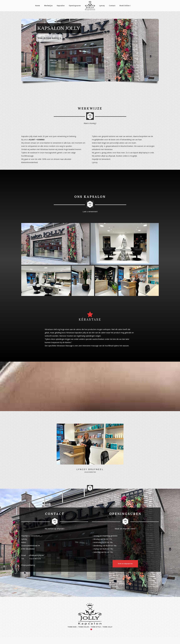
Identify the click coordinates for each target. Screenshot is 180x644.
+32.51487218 (35, 559)
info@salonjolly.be (36, 555)
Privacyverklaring (28, 565)
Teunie (87, 629)
